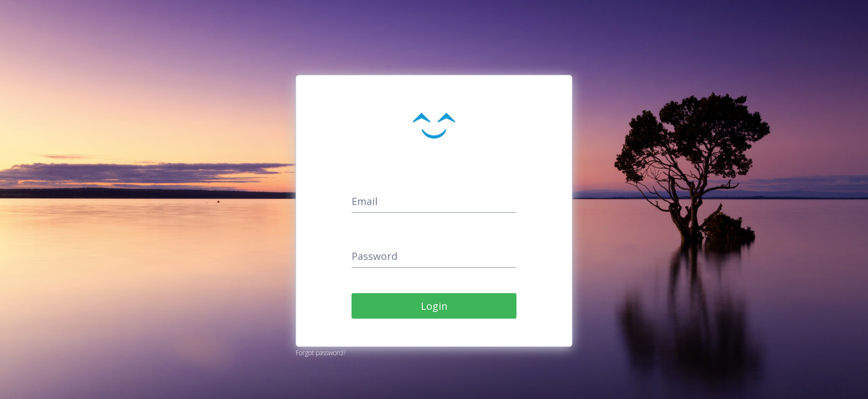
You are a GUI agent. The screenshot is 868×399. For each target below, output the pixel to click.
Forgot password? (321, 353)
